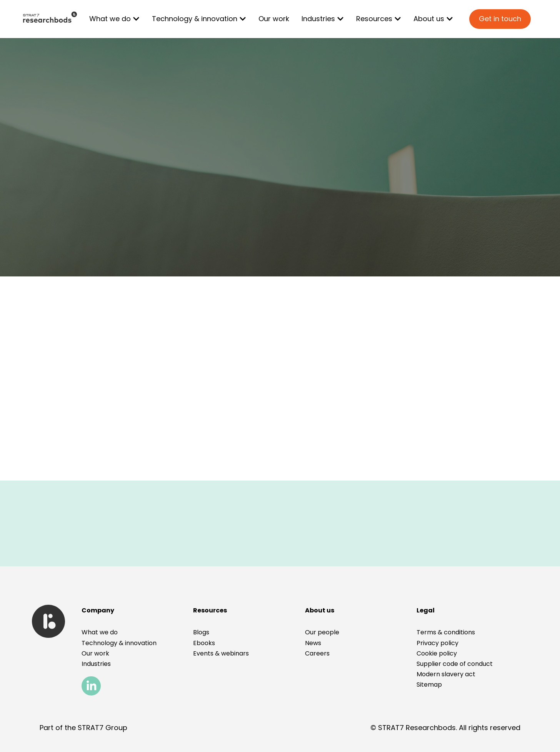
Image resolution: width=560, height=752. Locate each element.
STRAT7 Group (102, 728)
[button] (426, 610)
